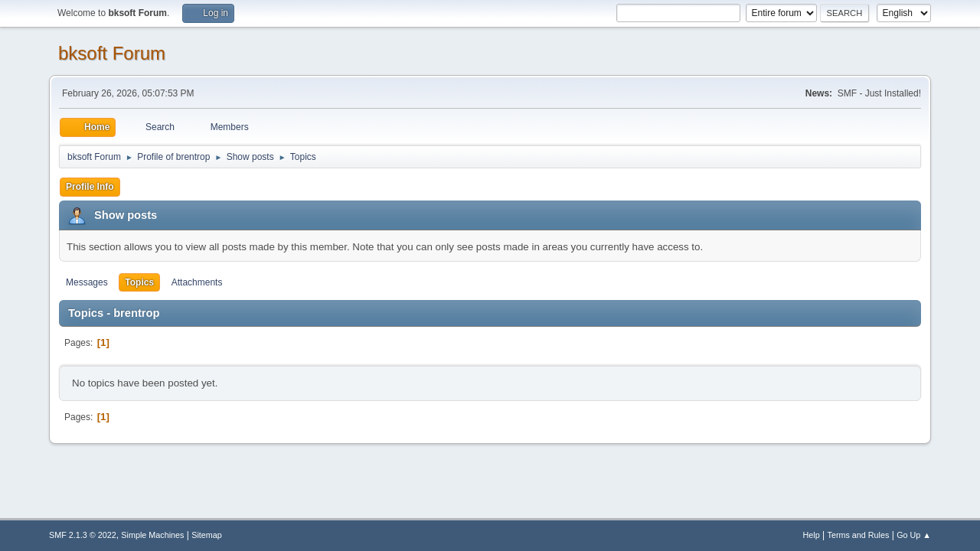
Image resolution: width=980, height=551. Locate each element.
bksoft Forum (112, 53)
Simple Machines (152, 535)
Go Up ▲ (914, 535)
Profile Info (90, 187)
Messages (87, 282)
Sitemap (207, 535)
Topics (139, 282)
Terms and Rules (859, 535)
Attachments (197, 282)
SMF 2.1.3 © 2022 (83, 535)
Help (812, 535)
